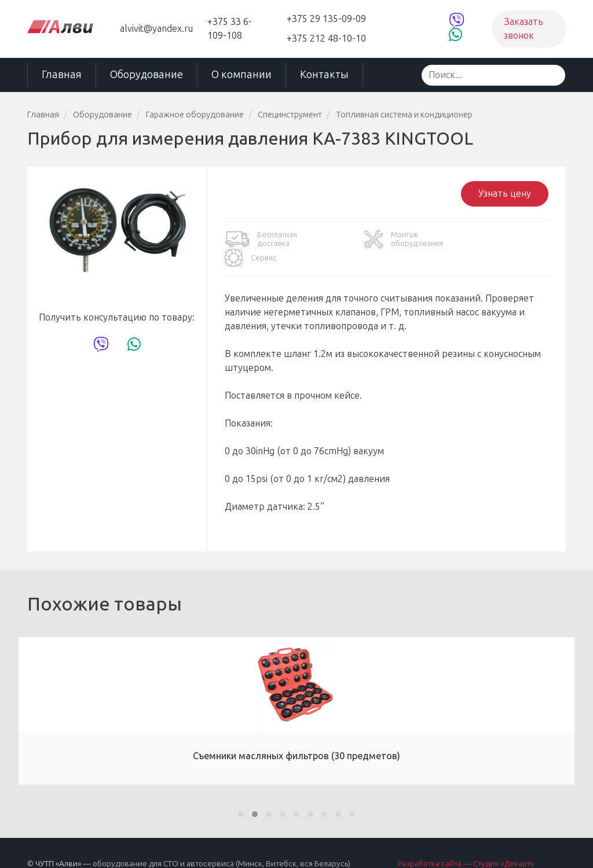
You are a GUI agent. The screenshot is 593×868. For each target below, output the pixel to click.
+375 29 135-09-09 (326, 19)
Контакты (324, 75)
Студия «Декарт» (504, 843)
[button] (241, 794)
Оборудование (147, 75)
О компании (241, 75)
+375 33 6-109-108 (230, 29)
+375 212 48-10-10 (326, 38)
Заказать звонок (524, 29)
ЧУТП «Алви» (58, 843)
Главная (62, 75)
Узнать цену (505, 193)
